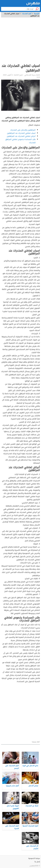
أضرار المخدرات (27, 14)
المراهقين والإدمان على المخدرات (23, 130)
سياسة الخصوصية (34, 858)
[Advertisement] (20, 42)
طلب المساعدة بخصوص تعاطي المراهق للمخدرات (20, 141)
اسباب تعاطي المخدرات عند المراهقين (21, 133)
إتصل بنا (37, 862)
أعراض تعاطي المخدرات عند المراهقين (21, 136)
